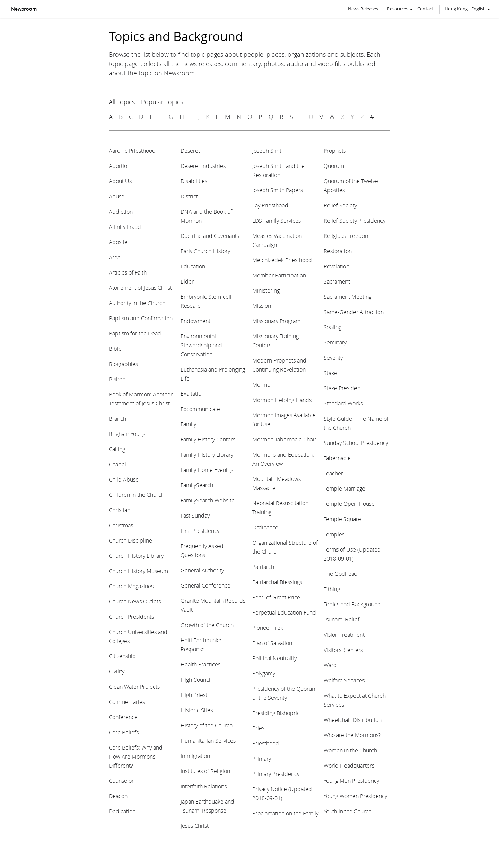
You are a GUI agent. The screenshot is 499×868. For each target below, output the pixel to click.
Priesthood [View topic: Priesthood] (266, 743)
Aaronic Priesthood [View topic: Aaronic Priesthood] (132, 150)
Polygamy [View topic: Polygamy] (264, 673)
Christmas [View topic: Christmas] (121, 525)
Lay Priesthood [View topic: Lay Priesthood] (270, 205)
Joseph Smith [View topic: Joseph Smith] (268, 150)
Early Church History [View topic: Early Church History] (205, 251)
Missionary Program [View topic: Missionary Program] (276, 321)
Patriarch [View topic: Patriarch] (263, 567)
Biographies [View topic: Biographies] (123, 364)
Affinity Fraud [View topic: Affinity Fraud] (125, 227)
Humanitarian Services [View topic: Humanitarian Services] (208, 740)
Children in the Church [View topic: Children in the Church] (137, 495)
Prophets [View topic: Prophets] (335, 150)
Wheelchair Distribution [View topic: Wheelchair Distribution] (353, 720)
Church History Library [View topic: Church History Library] (136, 556)
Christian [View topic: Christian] (120, 510)
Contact (425, 9)
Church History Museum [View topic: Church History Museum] (138, 571)
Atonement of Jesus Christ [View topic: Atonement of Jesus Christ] (140, 288)
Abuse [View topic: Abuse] (117, 196)
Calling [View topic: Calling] (117, 449)
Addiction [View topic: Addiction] (121, 211)
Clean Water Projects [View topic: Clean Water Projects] (134, 686)
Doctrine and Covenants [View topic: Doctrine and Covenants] (210, 236)
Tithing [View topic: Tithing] (332, 589)
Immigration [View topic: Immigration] (195, 756)
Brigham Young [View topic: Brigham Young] (127, 434)
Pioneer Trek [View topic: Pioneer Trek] (268, 628)
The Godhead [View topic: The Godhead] (341, 574)
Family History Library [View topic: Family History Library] (207, 454)
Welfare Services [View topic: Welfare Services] (344, 680)
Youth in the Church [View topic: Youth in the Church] (348, 811)
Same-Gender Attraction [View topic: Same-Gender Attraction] (354, 312)
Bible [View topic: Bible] (115, 348)
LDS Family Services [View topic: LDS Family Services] (277, 220)
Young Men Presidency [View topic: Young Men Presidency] (351, 781)
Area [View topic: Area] (115, 257)
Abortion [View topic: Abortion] (120, 166)
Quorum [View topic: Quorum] (334, 166)
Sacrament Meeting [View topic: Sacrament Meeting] (348, 297)
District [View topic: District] (189, 196)
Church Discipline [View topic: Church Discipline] (130, 540)
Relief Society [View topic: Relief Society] (340, 205)
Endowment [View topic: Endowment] (195, 321)
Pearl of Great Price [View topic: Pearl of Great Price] (276, 597)
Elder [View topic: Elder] (187, 281)
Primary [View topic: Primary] (262, 758)
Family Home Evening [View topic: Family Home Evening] (207, 470)
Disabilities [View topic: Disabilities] (194, 181)
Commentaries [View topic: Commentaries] (127, 702)
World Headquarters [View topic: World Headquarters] (349, 765)
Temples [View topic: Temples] (334, 534)
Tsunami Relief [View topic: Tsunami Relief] (342, 619)
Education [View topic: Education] (193, 266)
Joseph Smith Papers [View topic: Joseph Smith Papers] (278, 190)
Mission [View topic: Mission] (262, 306)
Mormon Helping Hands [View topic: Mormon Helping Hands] (282, 400)
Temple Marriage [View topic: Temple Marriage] (344, 488)
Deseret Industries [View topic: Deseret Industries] (203, 166)
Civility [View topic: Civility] (117, 671)
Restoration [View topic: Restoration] (338, 251)
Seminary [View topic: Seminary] (335, 342)
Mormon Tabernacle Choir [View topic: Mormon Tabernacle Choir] (284, 439)
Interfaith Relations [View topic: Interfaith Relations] (204, 786)
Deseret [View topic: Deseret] (190, 150)
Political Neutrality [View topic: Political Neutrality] (274, 658)
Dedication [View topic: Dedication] (122, 811)
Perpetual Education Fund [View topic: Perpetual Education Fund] (284, 612)
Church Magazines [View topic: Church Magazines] (131, 586)
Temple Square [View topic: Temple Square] (342, 519)
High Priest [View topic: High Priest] (194, 695)
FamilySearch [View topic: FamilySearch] (197, 485)
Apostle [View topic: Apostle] (118, 242)
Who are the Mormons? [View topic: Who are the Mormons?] (352, 735)
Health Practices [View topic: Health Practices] (200, 664)
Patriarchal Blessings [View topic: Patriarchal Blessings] (277, 582)
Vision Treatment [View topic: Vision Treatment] (344, 634)
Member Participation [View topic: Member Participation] (279, 275)
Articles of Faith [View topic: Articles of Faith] (128, 272)
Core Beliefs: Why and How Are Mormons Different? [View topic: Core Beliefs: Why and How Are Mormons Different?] (136, 756)
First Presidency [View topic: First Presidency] (200, 531)
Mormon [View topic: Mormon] (263, 384)
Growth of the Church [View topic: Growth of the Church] (207, 625)
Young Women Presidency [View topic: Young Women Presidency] (355, 796)
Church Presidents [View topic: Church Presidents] (131, 616)
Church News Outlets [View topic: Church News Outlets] (135, 601)
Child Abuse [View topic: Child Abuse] (124, 479)
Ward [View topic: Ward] (330, 665)
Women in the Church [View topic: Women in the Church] (350, 750)
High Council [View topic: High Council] (196, 679)
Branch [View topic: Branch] (117, 418)
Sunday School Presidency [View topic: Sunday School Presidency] (356, 443)
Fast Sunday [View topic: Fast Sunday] (195, 515)
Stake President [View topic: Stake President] (343, 388)
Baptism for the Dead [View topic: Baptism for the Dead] (135, 333)
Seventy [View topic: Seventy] (333, 357)
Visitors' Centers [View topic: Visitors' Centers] (343, 650)
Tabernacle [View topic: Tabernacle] (337, 458)
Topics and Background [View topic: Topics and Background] (352, 604)
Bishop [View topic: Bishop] (117, 379)
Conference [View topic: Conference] (123, 717)
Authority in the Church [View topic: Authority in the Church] (137, 303)
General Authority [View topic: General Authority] (202, 570)
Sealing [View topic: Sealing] (332, 327)
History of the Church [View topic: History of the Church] (207, 725)
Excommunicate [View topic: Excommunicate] (200, 409)
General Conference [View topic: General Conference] (205, 585)
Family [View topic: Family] (188, 424)
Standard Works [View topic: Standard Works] (343, 403)
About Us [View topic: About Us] (120, 181)
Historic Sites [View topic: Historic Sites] (197, 710)
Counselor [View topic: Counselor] (121, 781)
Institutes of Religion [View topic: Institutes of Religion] (205, 771)
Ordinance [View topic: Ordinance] (265, 527)
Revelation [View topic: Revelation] (336, 266)
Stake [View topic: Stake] (330, 373)
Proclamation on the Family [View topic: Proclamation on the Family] (285, 813)
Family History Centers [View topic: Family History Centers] (208, 439)
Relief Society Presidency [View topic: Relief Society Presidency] (354, 220)
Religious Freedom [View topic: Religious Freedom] (347, 236)
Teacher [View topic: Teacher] (333, 473)
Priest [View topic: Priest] (259, 728)
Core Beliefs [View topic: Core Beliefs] (124, 732)
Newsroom (24, 9)
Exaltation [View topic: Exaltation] (192, 393)
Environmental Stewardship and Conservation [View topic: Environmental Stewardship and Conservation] (201, 345)
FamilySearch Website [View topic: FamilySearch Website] (208, 500)
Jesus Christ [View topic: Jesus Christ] (195, 826)
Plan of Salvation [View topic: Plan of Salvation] (272, 643)
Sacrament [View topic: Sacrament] (337, 281)
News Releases (363, 9)
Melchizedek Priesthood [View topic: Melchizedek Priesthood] (282, 260)
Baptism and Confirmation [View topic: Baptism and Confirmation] (141, 318)
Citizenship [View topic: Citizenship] (122, 656)
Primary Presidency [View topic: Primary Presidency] (276, 774)
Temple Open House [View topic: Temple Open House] (349, 504)
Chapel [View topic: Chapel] (117, 464)
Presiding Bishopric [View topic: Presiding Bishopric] (276, 713)
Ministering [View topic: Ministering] (266, 290)
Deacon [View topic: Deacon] (118, 796)
